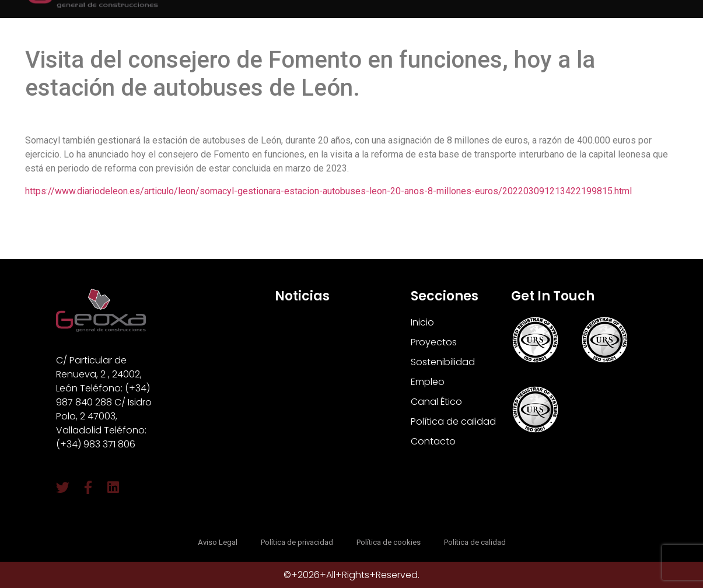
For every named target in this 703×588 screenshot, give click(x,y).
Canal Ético (436, 402)
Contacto (433, 441)
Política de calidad (453, 421)
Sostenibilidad (443, 362)
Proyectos (434, 342)
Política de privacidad (297, 542)
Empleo (428, 382)
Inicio (422, 322)
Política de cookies (389, 542)
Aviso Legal (218, 542)
